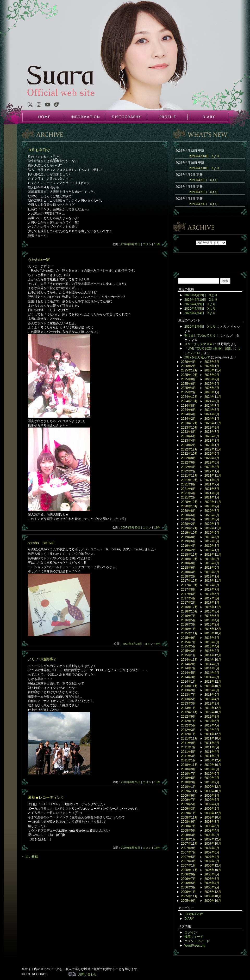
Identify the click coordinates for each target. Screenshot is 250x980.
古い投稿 (30, 857)
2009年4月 (212, 804)
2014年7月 (188, 668)
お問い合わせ (87, 974)
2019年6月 (188, 541)
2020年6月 (188, 515)
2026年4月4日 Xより (204, 204)
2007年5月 (188, 857)
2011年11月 (189, 738)
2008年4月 (212, 831)
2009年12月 (213, 787)
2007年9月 (188, 848)
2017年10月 (189, 585)
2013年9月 (188, 690)
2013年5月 (188, 699)
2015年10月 (213, 633)
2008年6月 (212, 826)
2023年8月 (188, 432)
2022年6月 (188, 462)
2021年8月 (188, 484)
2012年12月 (213, 708)
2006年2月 (212, 887)
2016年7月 (188, 616)
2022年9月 (212, 454)
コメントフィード (197, 941)
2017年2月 (188, 603)
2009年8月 (212, 796)
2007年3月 (188, 861)
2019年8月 (188, 537)
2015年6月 (212, 642)
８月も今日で (39, 150)
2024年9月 (212, 401)
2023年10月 (189, 428)
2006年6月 (212, 879)
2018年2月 (188, 576)
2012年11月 (189, 712)
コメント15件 (151, 782)
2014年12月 (213, 655)
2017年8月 (188, 590)
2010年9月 (188, 769)
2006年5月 (188, 883)
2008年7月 (188, 826)
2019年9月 (212, 533)
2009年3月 (188, 809)
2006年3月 (188, 887)
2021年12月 (189, 476)
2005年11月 (189, 896)
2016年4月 (212, 620)
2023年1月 (212, 445)
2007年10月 (213, 844)
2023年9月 (212, 428)
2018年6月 (188, 568)
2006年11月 (189, 870)
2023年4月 (188, 441)
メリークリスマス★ (198, 344)
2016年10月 (189, 611)
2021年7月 (212, 484)
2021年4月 (188, 493)
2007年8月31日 (131, 244)
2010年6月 (212, 774)
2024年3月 (212, 414)
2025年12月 (189, 370)
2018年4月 (188, 572)
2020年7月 (212, 511)
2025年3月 (212, 388)
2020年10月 (189, 506)
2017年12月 (189, 581)
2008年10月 (213, 817)
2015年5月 (188, 646)
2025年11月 (213, 370)
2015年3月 (188, 651)
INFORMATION (84, 117)
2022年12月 (189, 449)
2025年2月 (188, 392)
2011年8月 (212, 743)
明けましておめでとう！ (202, 335)
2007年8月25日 (131, 782)
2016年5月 (188, 620)
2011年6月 (212, 747)
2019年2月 (188, 550)
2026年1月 (212, 366)
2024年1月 (212, 419)
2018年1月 (212, 576)
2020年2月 (188, 524)
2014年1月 (188, 682)
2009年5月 (188, 804)
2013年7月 (188, 695)
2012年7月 (188, 721)
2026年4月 (188, 362)
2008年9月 (188, 822)
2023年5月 (212, 436)
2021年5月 (212, 489)
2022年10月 (189, 454)
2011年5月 (188, 752)
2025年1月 (212, 392)
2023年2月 (188, 445)
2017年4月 (188, 598)
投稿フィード (194, 937)
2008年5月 (188, 831)
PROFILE (167, 117)
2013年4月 (212, 699)
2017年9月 (212, 585)
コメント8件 (152, 644)
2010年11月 (189, 765)
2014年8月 (212, 664)
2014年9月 (188, 664)
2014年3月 (188, 677)
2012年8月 (212, 717)
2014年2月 (212, 677)
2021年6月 (188, 489)
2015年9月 (188, 638)
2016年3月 (188, 624)
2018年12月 (189, 555)
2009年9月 (188, 796)
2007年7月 (188, 852)
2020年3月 (212, 519)
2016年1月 (188, 629)
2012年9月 (188, 717)
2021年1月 (212, 497)
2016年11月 (213, 607)
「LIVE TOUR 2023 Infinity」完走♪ (208, 348)
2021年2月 (188, 497)
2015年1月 (188, 655)
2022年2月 (188, 471)
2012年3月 (188, 730)
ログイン (191, 933)
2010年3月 (188, 782)
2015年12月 (213, 629)
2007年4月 (212, 857)
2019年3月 (212, 546)
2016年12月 (189, 607)
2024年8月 (188, 406)
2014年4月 (212, 673)
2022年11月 (213, 449)
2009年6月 (212, 800)
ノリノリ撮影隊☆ (42, 659)
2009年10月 (213, 791)
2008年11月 (189, 817)
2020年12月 (189, 502)
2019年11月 (213, 528)
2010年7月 (188, 774)
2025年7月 (212, 379)
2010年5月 (188, 778)
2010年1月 (188, 787)
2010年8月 (212, 769)
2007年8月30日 (131, 527)
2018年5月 (212, 568)
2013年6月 (212, 695)
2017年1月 (212, 603)
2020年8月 (188, 511)
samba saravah (42, 543)
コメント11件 (151, 527)
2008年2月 (212, 835)
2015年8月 (212, 638)
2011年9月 (188, 743)
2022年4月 (188, 467)
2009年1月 (188, 813)
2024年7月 (212, 406)
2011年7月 (188, 747)
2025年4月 (188, 388)
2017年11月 (213, 581)
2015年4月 (212, 646)
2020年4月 (188, 519)
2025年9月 (212, 375)
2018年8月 (188, 563)
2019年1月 (212, 550)
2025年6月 (188, 384)
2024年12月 (189, 397)
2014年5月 (188, 673)
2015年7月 (188, 642)
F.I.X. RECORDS (72, 974)
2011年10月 (213, 738)
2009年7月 (188, 800)
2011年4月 (212, 752)
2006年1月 (188, 892)
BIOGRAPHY (194, 914)
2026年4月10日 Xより (204, 168)
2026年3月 (212, 362)
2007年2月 (212, 861)
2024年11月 (213, 397)
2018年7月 (212, 563)
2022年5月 (212, 462)
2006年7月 (188, 879)
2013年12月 (213, 682)
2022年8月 (188, 458)
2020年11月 (213, 502)
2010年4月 (212, 778)
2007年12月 (213, 839)
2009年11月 (189, 791)
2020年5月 (212, 515)
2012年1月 (188, 734)
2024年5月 (212, 410)
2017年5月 (212, 594)
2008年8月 (212, 822)
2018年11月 (213, 555)
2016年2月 (212, 624)
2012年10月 (213, 712)
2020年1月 (212, 524)
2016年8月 (212, 611)
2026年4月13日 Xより (204, 156)
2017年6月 (188, 594)
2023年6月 (188, 436)
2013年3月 (188, 704)
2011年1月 (188, 760)
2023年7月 (212, 432)
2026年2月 (188, 366)
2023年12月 (189, 423)
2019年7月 (212, 537)
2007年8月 (212, 848)
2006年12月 (213, 865)
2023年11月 (213, 423)
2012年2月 (212, 730)
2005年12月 (213, 892)
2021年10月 (189, 480)
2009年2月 (212, 809)
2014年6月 (212, 668)
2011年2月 (212, 756)
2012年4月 (212, 725)
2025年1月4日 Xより (200, 327)
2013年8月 (212, 690)
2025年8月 (188, 379)
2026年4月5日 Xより (204, 192)
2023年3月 (212, 441)
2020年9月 (212, 506)
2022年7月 (212, 458)
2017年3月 (212, 598)
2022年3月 (212, 467)
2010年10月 (213, 765)
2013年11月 (189, 686)
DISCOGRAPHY (126, 117)
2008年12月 (213, 813)
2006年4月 (212, 883)
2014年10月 (213, 660)
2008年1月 (188, 839)
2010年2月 (212, 782)
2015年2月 (212, 651)
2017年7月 (212, 590)
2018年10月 (189, 559)
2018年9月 (212, 559)
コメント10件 (151, 244)
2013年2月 (212, 704)
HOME (43, 117)
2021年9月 (212, 480)
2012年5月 (188, 725)
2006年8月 (212, 874)
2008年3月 (188, 835)
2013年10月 (213, 686)
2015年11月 (189, 633)
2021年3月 (212, 493)
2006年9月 (188, 874)
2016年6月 (212, 616)
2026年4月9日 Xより (204, 180)
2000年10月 (213, 901)
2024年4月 (188, 414)
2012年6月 (212, 721)
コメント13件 (151, 848)
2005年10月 (213, 896)
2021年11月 (213, 476)
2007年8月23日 (131, 848)
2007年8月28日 (132, 644)
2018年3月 (212, 572)
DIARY (208, 117)
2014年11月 (189, 660)
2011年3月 (188, 756)
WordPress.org (195, 946)
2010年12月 (213, 760)
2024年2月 (188, 419)
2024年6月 (188, 410)
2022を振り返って (197, 357)
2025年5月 (212, 384)
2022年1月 (212, 471)
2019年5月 (212, 541)
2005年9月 (188, 901)
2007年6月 (212, 852)
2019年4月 (188, 546)
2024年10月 (189, 401)
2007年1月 (188, 865)
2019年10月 (189, 533)
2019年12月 (189, 528)
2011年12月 (213, 734)
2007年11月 (189, 844)
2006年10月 (213, 870)
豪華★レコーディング (46, 797)
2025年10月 (189, 375)
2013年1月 (188, 708)
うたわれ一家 (39, 260)
